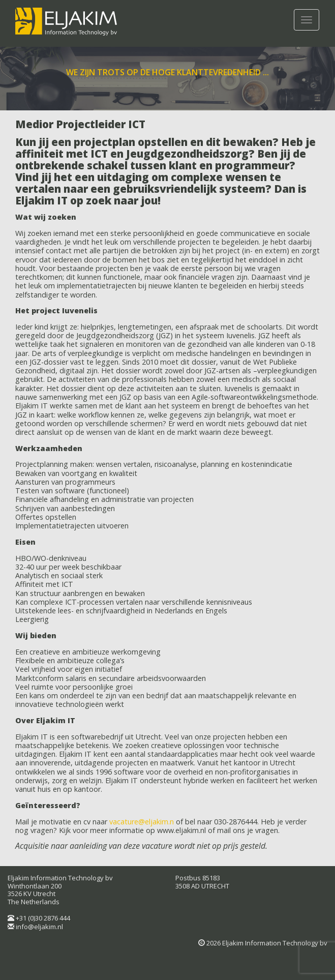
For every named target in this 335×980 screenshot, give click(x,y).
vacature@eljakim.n (142, 822)
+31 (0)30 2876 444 (43, 918)
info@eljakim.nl (39, 927)
